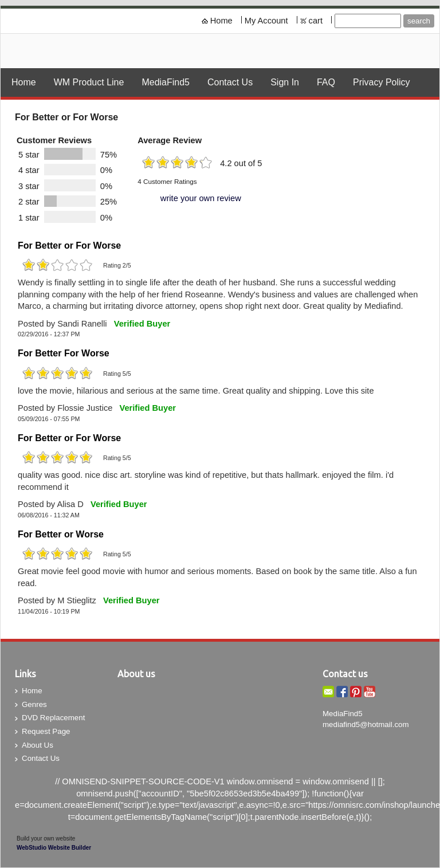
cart (316, 21)
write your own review (201, 198)
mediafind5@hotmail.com (366, 724)
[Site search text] (368, 21)
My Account (266, 21)
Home (221, 21)
